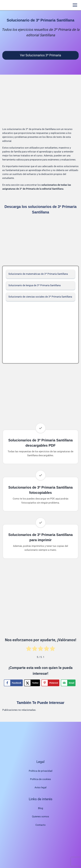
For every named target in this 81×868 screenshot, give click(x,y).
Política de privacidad (41, 771)
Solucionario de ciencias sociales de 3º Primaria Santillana (40, 297)
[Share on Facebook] (13, 683)
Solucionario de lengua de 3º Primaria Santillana (34, 285)
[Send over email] (68, 683)
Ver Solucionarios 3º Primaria (41, 55)
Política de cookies (41, 779)
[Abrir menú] (75, 5)
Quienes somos (41, 816)
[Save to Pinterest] (50, 683)
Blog (41, 808)
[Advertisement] (41, 103)
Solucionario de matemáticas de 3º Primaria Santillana (38, 274)
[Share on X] (32, 683)
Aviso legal (41, 787)
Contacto (41, 825)
